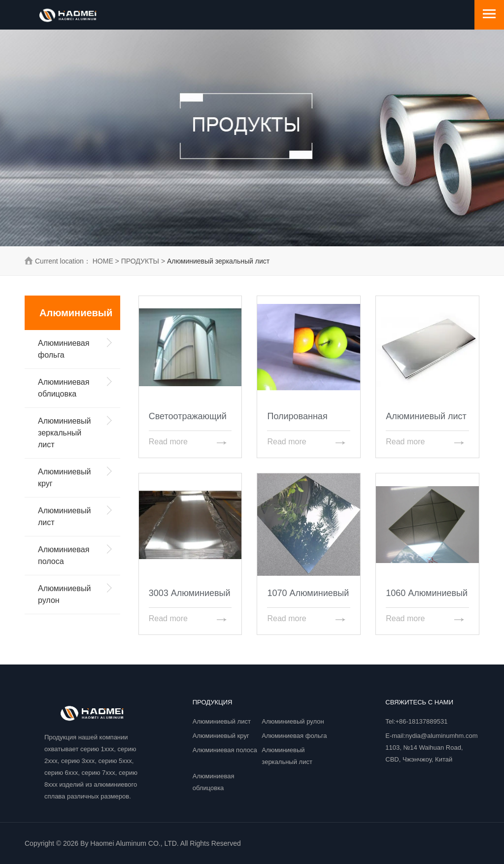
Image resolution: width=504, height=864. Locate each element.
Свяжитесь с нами (419, 702)
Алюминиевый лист (222, 721)
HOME (103, 261)
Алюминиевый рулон (293, 721)
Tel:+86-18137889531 (416, 721)
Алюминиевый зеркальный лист (287, 756)
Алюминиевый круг (221, 736)
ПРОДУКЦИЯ (213, 702)
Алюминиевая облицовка (214, 782)
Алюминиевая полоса (225, 750)
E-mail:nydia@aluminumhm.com (431, 736)
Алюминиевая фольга (294, 736)
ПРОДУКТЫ (140, 261)
